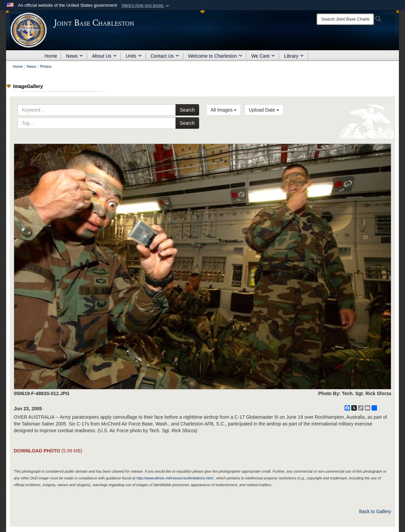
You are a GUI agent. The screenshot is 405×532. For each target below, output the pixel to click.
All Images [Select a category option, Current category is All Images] (224, 110)
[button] (146, 5)
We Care (263, 56)
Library (294, 56)
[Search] (345, 19)
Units (134, 56)
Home (51, 56)
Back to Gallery (375, 511)
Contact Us (165, 56)
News (74, 56)
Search (187, 110)
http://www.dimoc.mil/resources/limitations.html (175, 478)
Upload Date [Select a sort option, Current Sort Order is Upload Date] (264, 110)
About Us (104, 56)
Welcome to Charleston (215, 56)
